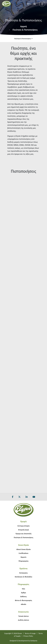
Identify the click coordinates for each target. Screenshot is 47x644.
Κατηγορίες (23, 573)
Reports (23, 557)
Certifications (23, 553)
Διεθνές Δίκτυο (23, 620)
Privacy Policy (28, 636)
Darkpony (34, 641)
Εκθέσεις (23, 597)
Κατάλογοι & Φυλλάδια (23, 577)
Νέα (24, 589)
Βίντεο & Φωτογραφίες (23, 600)
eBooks (23, 604)
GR (29, 4)
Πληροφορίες (23, 561)
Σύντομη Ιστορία (23, 526)
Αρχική (23, 26)
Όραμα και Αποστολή (23, 534)
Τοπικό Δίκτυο (24, 616)
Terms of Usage (30, 633)
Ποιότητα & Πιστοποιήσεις (25, 30)
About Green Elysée (23, 549)
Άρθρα (23, 593)
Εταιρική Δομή (23, 530)
